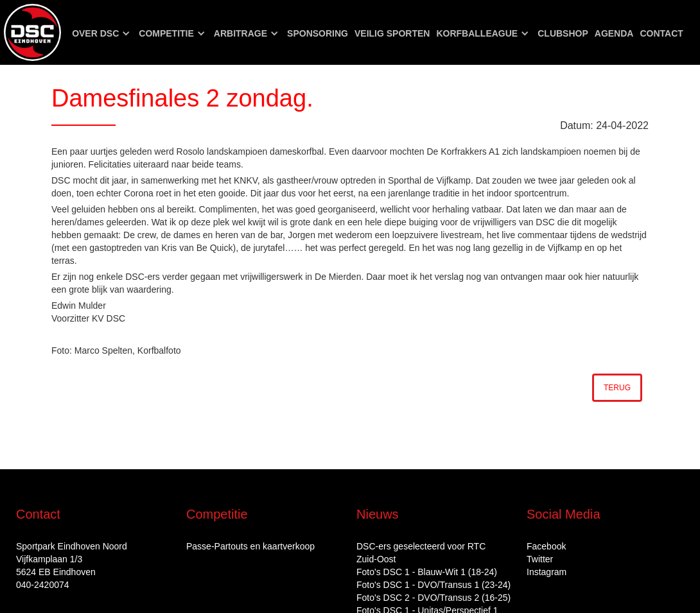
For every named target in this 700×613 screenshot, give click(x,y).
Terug (617, 388)
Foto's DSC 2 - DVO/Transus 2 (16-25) (433, 598)
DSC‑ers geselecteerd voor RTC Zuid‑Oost (421, 553)
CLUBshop (563, 33)
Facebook (546, 546)
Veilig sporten (392, 33)
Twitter (540, 559)
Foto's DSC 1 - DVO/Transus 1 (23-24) (433, 585)
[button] (102, 33)
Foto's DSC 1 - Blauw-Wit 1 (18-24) (427, 572)
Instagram (547, 572)
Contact (661, 33)
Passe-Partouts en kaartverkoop (250, 546)
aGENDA (614, 33)
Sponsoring (318, 33)
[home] (32, 32)
